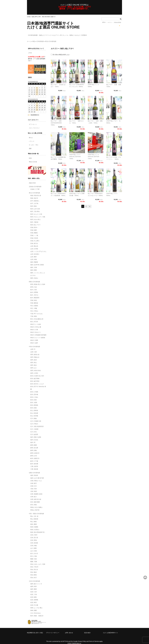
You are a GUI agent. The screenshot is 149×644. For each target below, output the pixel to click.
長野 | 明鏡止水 (35, 354)
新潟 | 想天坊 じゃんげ (37, 381)
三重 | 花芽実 (34, 464)
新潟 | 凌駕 (33, 405)
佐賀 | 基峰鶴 (34, 597)
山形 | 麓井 (33, 254)
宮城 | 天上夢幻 (35, 238)
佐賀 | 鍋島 (33, 594)
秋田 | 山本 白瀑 (35, 206)
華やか (31, 135)
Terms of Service (94, 639)
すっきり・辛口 (34, 142)
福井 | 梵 (33, 440)
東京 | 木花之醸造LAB (37, 316)
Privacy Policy (82, 639)
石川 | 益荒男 (34, 432)
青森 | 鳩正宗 (34, 195)
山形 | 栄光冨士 (35, 251)
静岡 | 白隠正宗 (35, 450)
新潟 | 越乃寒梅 (35, 376)
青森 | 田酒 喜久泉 (36, 193)
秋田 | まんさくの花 (36, 211)
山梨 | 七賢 (33, 349)
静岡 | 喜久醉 (34, 445)
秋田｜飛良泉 (34, 219)
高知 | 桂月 (33, 575)
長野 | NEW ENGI (36, 368)
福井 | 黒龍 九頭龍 (36, 434)
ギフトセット (33, 122)
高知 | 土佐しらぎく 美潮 (38, 561)
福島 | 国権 (33, 267)
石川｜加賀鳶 (34, 426)
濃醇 (30, 146)
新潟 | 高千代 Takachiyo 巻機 (38, 385)
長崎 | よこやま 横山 (36, 605)
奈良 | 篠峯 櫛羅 (35, 499)
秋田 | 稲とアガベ (35, 222)
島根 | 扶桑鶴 (34, 524)
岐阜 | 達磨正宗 (35, 456)
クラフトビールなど (59, 34)
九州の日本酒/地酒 (34, 578)
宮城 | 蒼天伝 (34, 241)
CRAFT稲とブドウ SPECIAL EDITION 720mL (75, 154)
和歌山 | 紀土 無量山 (36, 505)
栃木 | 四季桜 (34, 290)
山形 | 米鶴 (33, 257)
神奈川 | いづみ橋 (35, 322)
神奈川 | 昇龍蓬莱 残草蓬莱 (38, 332)
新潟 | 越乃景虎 (35, 378)
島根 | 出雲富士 (35, 527)
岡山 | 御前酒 (34, 516)
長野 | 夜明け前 (35, 352)
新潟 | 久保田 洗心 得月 (37, 373)
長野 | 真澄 (33, 357)
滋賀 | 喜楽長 (34, 473)
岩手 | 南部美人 (35, 198)
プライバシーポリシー (53, 630)
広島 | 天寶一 (34, 532)
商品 (34, 39)
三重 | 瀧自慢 (34, 466)
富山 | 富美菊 (34, 413)
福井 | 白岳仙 (34, 437)
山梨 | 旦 (33, 346)
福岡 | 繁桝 (33, 586)
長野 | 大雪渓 (34, 370)
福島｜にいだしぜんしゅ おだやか (38, 271)
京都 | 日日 (33, 483)
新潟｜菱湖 (34, 400)
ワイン (71, 34)
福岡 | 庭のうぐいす (36, 581)
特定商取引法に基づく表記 (35, 630)
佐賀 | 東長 (33, 600)
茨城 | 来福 (33, 298)
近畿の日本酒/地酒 (34, 470)
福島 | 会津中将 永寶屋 (37, 262)
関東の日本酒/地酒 (34, 279)
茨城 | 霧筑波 (34, 300)
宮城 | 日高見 (34, 235)
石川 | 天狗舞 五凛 (36, 418)
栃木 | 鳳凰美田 (35, 295)
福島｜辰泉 (34, 265)
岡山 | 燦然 (33, 519)
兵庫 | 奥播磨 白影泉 (36, 491)
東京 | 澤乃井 (34, 319)
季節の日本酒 (33, 159)
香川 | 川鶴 (33, 553)
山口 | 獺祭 (33, 545)
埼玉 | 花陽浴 (34, 303)
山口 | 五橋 (33, 548)
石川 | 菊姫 (33, 416)
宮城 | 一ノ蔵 (34, 233)
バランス (32, 139)
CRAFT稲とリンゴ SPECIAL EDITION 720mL (94, 154)
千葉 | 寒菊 (33, 314)
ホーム (29, 39)
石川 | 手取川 (34, 421)
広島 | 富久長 (34, 535)
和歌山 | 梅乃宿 (35, 507)
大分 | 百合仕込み (35, 610)
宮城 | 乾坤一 (34, 225)
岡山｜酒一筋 (34, 513)
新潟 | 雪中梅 (34, 392)
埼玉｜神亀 (34, 306)
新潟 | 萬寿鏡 (34, 402)
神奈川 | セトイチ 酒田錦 (38, 335)
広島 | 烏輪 (33, 543)
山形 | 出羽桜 (34, 246)
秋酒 (30, 155)
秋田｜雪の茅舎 (35, 209)
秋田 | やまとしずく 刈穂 (38, 214)
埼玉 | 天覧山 (34, 308)
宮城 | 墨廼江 (34, 230)
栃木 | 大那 (33, 287)
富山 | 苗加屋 (34, 410)
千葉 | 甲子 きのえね (36, 311)
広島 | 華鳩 (33, 537)
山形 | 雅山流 (34, 243)
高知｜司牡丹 (34, 564)
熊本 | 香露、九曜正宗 (37, 613)
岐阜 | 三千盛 (34, 458)
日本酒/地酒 (32, 34)
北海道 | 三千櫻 (35, 186)
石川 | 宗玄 (33, 429)
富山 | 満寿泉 (34, 408)
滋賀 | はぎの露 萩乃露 (37, 475)
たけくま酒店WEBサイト (111, 630)
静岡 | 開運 (33, 442)
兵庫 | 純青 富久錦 (36, 497)
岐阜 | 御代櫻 (34, 461)
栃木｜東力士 (34, 292)
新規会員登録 (118, 22)
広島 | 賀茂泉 (34, 540)
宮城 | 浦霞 (33, 227)
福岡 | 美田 (33, 584)
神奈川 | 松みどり (35, 330)
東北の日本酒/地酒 (51, 39)
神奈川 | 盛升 (34, 340)
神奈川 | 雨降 (34, 338)
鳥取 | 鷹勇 (33, 521)
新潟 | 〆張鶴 (34, 389)
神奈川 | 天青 (34, 327)
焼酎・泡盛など (45, 34)
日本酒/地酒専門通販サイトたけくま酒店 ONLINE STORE (53, 25)
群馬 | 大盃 (33, 284)
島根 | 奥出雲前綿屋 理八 (38, 529)
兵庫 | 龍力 (33, 494)
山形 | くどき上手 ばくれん (38, 249)
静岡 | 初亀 (33, 448)
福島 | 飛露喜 (34, 259)
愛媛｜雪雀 (34, 559)
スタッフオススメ (34, 125)
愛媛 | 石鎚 (33, 556)
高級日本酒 (32, 180)
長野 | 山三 (33, 365)
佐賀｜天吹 (34, 592)
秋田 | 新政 (33, 203)
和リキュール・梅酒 (83, 34)
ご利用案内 (108, 34)
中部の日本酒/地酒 (34, 344)
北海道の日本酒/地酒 (35, 184)
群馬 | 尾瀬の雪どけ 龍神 (38, 282)
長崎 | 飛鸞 (33, 608)
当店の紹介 (87, 630)
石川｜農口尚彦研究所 (37, 424)
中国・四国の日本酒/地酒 (36, 511)
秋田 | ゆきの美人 (35, 217)
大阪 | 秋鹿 (33, 489)
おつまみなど (97, 34)
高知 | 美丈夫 (34, 567)
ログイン (110, 22)
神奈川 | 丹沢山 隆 (36, 324)
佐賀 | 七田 (33, 589)
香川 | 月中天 (34, 551)
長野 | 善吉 (33, 362)
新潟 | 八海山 (34, 394)
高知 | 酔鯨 (33, 572)
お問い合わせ (69, 630)
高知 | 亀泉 (33, 569)
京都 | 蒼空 (33, 481)
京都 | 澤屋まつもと (36, 478)
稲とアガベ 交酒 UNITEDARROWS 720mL (57, 120)
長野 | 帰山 (33, 360)
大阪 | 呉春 (33, 486)
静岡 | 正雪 (33, 453)
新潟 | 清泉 (33, 397)
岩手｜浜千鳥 (34, 201)
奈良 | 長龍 (33, 502)
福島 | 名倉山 (34, 275)
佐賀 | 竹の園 (34, 602)
